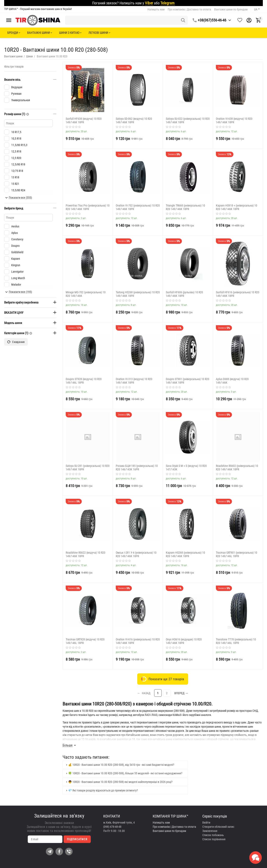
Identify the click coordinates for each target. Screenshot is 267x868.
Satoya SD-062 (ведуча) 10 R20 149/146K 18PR (134, 120)
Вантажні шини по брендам (231, 9)
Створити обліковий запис (218, 827)
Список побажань (213, 835)
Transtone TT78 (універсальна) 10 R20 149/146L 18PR (236, 641)
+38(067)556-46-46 (212, 20)
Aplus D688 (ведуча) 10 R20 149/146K (232, 381)
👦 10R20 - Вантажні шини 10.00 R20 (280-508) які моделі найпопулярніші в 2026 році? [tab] (119, 782)
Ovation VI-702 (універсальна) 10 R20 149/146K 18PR (138, 207)
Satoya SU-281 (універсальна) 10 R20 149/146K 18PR (88, 468)
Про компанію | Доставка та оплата (189, 9)
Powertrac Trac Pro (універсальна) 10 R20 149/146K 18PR (88, 207)
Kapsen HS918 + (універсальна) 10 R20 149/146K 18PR (237, 207)
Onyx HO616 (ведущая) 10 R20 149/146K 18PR (184, 641)
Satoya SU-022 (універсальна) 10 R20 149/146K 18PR (188, 120)
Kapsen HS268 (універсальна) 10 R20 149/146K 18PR (185, 554)
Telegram (168, 3)
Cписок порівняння (214, 839)
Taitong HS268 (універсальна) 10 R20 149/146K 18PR (138, 294)
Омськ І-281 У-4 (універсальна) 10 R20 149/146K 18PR (136, 554)
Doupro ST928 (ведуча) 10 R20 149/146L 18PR (84, 381)
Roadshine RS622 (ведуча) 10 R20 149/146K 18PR (86, 554)
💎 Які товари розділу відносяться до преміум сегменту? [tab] (101, 790)
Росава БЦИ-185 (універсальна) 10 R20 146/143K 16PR (137, 468)
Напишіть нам (156, 9)
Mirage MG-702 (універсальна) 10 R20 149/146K (86, 294)
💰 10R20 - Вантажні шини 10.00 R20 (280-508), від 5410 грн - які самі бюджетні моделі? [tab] (120, 765)
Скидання (16, 342)
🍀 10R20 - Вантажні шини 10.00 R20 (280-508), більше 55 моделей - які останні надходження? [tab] (124, 773)
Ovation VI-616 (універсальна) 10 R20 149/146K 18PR (138, 641)
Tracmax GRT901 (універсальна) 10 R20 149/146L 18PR (237, 554)
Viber (149, 3)
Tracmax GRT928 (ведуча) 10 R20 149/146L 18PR (85, 641)
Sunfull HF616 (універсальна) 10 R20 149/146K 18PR (238, 294)
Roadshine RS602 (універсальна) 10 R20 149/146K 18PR (237, 468)
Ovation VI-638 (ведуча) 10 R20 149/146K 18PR (234, 120)
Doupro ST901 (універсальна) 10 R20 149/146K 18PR (188, 381)
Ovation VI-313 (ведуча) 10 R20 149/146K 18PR (134, 381)
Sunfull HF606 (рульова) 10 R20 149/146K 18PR (184, 294)
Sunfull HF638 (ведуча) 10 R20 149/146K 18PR (84, 120)
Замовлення (210, 831)
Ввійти (206, 823)
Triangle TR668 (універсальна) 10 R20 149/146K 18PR (185, 207)
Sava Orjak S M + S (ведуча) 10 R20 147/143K (186, 468)
